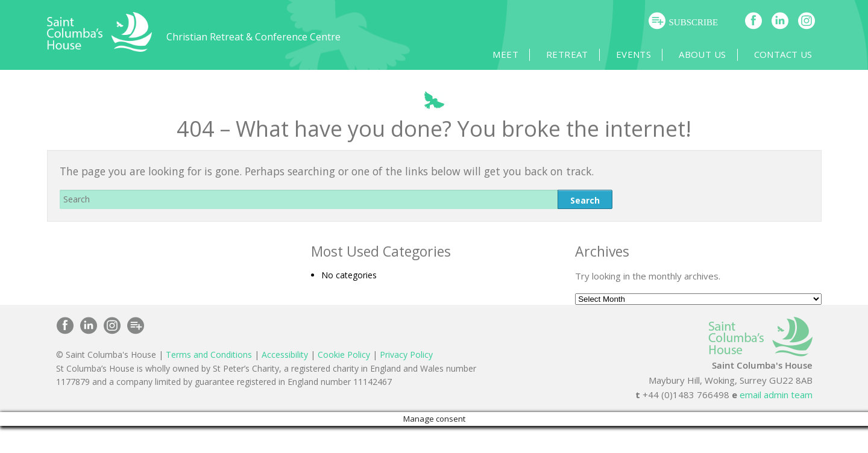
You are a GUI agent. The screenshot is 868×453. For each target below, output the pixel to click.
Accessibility (285, 355)
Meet (505, 55)
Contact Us (783, 55)
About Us (702, 55)
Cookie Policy (344, 355)
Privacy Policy (406, 355)
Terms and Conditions (209, 355)
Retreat (567, 55)
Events (634, 55)
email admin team (776, 395)
